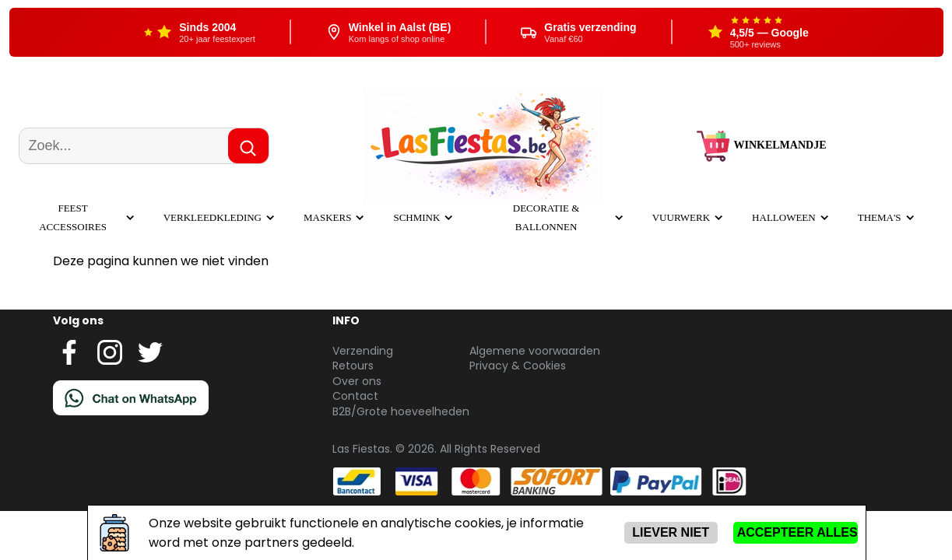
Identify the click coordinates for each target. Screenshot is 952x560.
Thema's (880, 217)
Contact (355, 396)
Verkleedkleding (213, 217)
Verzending (363, 351)
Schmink (416, 217)
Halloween (784, 217)
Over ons (357, 381)
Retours (353, 366)
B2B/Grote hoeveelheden (401, 411)
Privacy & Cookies (518, 366)
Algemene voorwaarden (535, 351)
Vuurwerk (681, 217)
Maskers (327, 217)
